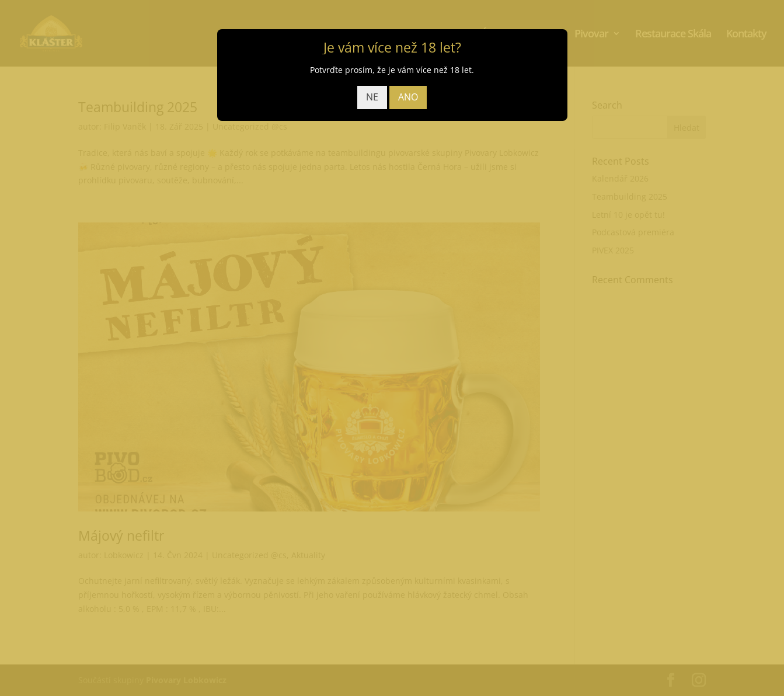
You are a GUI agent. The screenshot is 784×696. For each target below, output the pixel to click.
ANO (408, 97)
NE (372, 97)
